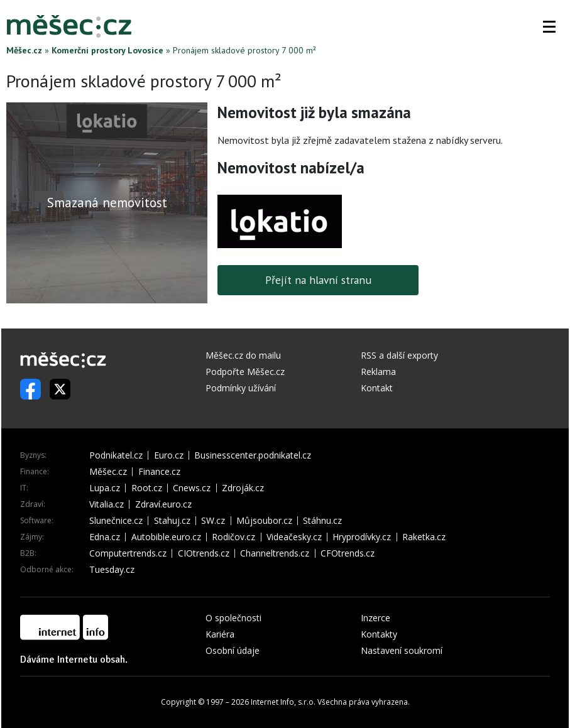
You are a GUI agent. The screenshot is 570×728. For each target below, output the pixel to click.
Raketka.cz (424, 537)
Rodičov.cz (233, 537)
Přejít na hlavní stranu (318, 280)
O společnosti (233, 618)
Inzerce (375, 618)
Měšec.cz (24, 50)
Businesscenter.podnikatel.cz (253, 455)
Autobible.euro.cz (166, 537)
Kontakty (379, 634)
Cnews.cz (192, 488)
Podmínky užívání (241, 388)
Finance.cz (159, 472)
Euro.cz (169, 455)
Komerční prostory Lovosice (107, 50)
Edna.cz (105, 537)
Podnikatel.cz (116, 455)
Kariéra (220, 634)
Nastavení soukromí (402, 650)
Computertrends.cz (128, 553)
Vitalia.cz (107, 504)
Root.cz (147, 488)
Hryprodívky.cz (362, 537)
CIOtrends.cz (204, 553)
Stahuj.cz (172, 521)
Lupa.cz (105, 488)
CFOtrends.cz (348, 553)
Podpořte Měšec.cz (245, 372)
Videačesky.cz (294, 537)
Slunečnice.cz (116, 521)
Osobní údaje (233, 650)
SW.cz (213, 521)
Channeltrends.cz (275, 553)
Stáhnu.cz (322, 521)
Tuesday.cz (112, 570)
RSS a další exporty (399, 355)
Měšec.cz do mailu (243, 355)
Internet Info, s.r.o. (283, 702)
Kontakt (377, 388)
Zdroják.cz (243, 488)
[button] (549, 26)
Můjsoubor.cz (264, 521)
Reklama (378, 372)
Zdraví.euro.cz (163, 504)
